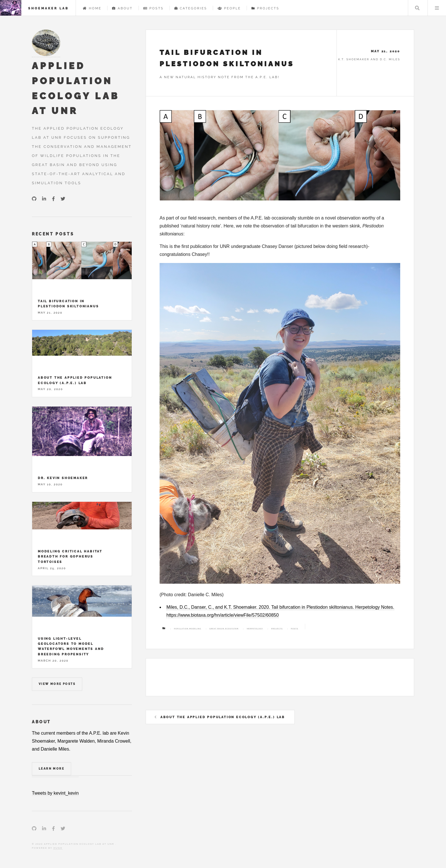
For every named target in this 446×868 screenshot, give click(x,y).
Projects (265, 8)
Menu (437, 8)
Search (417, 8)
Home (92, 8)
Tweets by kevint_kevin (55, 793)
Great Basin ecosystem (224, 629)
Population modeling (188, 629)
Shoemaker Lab (48, 8)
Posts (153, 8)
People (229, 8)
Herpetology (255, 629)
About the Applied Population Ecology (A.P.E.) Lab (223, 717)
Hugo (58, 848)
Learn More (51, 769)
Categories (191, 8)
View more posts (57, 684)
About (122, 8)
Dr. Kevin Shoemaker (63, 478)
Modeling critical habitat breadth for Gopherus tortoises (70, 557)
